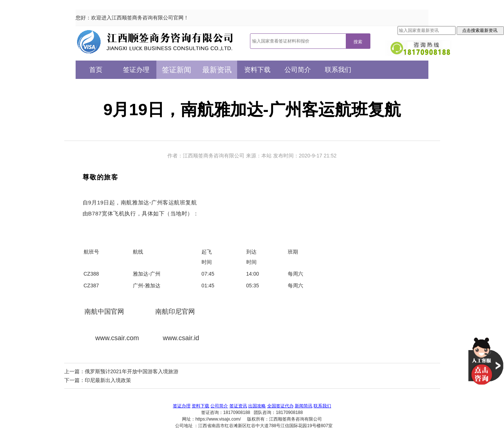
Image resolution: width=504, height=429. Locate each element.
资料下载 (257, 70)
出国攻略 (257, 406)
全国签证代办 (280, 406)
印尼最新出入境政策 (108, 380)
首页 (96, 70)
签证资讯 (238, 406)
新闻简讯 (304, 406)
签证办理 (136, 70)
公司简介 (298, 70)
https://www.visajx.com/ (218, 419)
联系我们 (338, 70)
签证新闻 (177, 70)
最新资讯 (217, 70)
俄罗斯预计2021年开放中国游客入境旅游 (132, 371)
